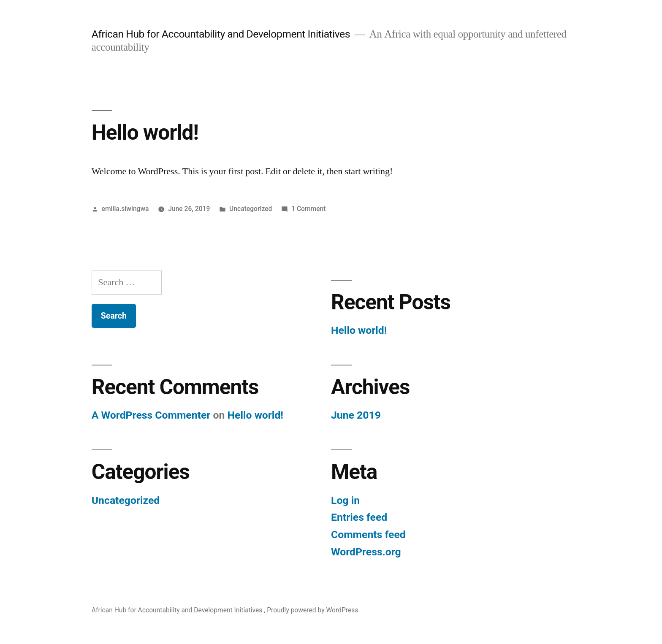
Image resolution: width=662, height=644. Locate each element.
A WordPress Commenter (151, 415)
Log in (345, 500)
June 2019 (356, 415)
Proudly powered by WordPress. (313, 610)
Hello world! (145, 133)
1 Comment (308, 209)
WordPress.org (366, 552)
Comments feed (368, 534)
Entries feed (359, 517)
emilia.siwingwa (125, 209)
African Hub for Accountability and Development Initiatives (222, 34)
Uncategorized (251, 209)
